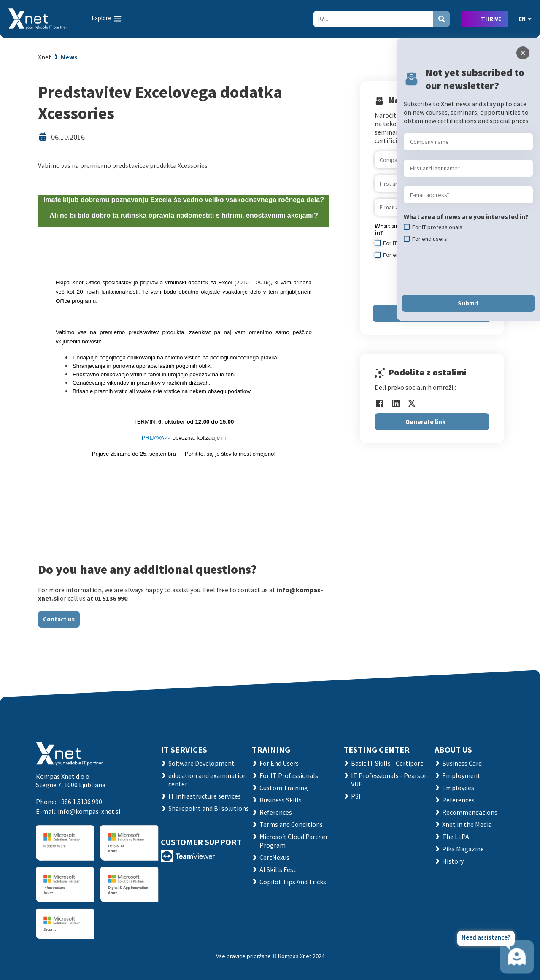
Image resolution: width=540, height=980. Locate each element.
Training (271, 749)
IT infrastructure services (205, 796)
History (453, 861)
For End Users (279, 763)
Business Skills (281, 800)
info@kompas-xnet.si (89, 811)
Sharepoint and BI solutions (209, 808)
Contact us (59, 619)
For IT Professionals (289, 775)
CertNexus (274, 857)
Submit (468, 303)
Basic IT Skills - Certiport (387, 763)
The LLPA (456, 837)
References (276, 812)
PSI (356, 796)
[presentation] (468, 269)
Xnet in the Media (467, 824)
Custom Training (284, 788)
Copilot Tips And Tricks (293, 882)
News (69, 57)
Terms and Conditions (291, 824)
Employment (461, 775)
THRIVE (491, 19)
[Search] (373, 19)
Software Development (201, 763)
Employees (458, 788)
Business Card (462, 763)
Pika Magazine (463, 849)
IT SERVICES (184, 749)
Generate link (425, 422)
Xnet (45, 57)
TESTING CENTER (377, 749)
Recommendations (470, 812)
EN (525, 19)
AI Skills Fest (278, 869)
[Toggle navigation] (107, 19)
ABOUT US (453, 749)
